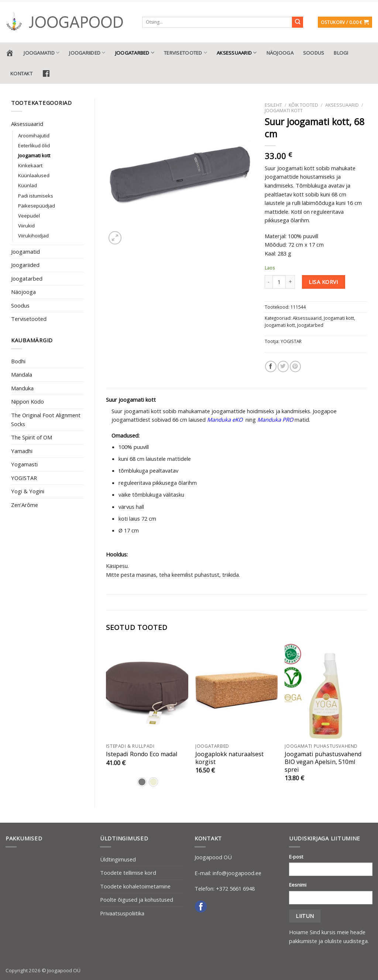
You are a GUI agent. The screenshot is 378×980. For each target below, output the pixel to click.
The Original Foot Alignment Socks (46, 419)
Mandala (22, 374)
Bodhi (18, 361)
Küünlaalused (34, 175)
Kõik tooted (303, 105)
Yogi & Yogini (28, 491)
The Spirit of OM (32, 437)
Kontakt (21, 73)
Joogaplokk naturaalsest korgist (229, 758)
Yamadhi (22, 451)
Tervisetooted (185, 53)
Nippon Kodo (28, 401)
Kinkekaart (30, 165)
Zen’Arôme (25, 505)
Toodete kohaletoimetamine (135, 886)
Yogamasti (24, 464)
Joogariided (87, 53)
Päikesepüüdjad (37, 206)
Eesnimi (298, 885)
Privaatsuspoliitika (122, 913)
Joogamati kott (34, 155)
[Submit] (298, 22)
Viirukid (26, 226)
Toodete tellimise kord (128, 873)
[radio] (142, 782)
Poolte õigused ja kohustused (137, 900)
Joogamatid (42, 53)
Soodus (314, 53)
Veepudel (29, 216)
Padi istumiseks (36, 196)
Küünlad (28, 185)
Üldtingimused (118, 859)
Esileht (273, 105)
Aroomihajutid (34, 136)
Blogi (341, 53)
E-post (296, 857)
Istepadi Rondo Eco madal (142, 754)
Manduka (22, 388)
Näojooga (280, 53)
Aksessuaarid (237, 53)
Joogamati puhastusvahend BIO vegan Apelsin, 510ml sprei (323, 762)
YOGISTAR (24, 478)
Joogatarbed (135, 53)
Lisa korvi (323, 282)
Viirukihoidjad (33, 236)
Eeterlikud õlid (34, 145)
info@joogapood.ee (237, 873)
